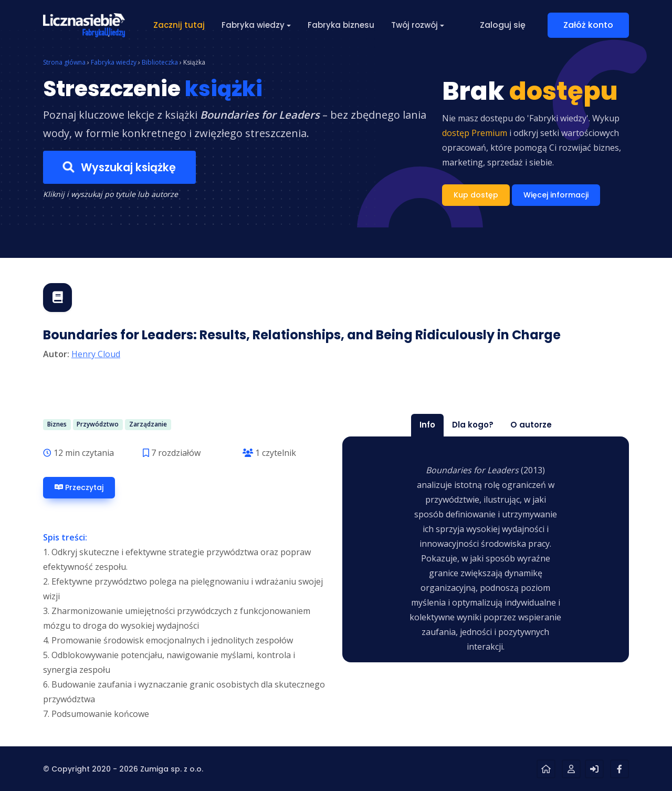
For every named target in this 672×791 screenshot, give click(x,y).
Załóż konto (588, 25)
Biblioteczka (160, 62)
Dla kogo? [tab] (473, 425)
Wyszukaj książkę (119, 168)
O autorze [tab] (531, 425)
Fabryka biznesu (341, 25)
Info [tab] (427, 425)
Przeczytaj (79, 488)
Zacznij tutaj (179, 25)
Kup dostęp (476, 195)
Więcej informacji (556, 195)
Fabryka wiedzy (114, 62)
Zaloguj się (503, 25)
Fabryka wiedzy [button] (253, 25)
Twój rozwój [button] (414, 25)
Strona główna (64, 62)
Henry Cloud (96, 354)
